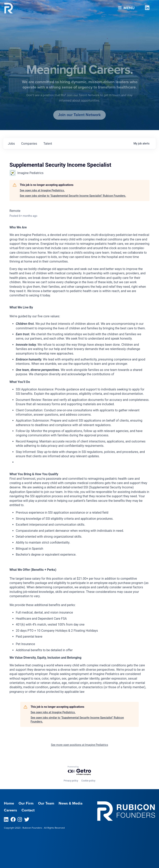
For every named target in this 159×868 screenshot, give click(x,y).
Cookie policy (88, 781)
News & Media (71, 803)
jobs (11, 144)
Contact (28, 810)
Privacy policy (71, 781)
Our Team (46, 803)
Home (9, 803)
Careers (10, 810)
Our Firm (26, 803)
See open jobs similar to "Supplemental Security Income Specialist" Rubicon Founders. (73, 196)
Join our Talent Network (79, 115)
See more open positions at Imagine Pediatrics (79, 745)
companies (29, 144)
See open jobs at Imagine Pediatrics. (42, 190)
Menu (126, 6)
